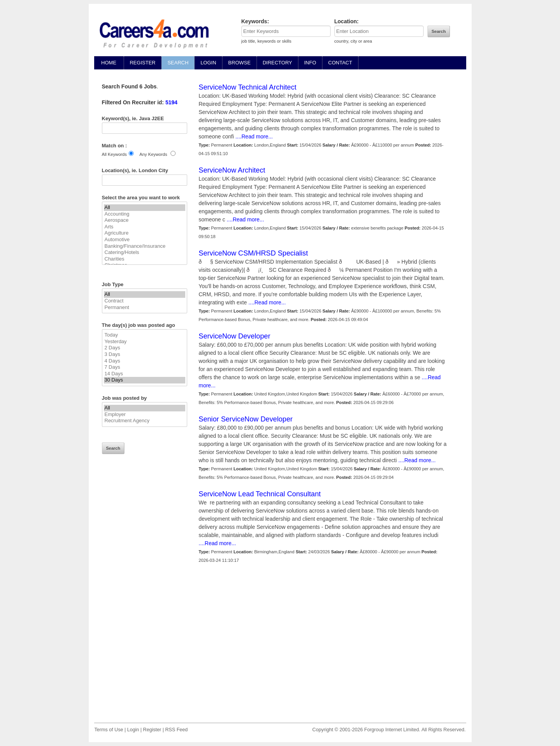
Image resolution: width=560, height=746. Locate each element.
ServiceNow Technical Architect (248, 87)
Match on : (115, 146)
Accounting (145, 214)
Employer (145, 415)
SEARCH (178, 63)
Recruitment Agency (145, 421)
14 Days (145, 374)
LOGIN (208, 63)
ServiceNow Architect (232, 170)
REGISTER (143, 63)
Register (152, 730)
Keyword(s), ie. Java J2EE (133, 118)
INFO (310, 63)
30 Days (145, 380)
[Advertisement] (145, 594)
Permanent (145, 308)
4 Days (145, 361)
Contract (145, 301)
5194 (171, 102)
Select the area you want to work (141, 198)
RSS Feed (176, 730)
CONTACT (340, 63)
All (145, 208)
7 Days (145, 367)
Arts (145, 227)
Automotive (145, 240)
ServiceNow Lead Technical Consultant (260, 494)
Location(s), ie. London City (135, 170)
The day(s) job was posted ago (139, 325)
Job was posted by (124, 398)
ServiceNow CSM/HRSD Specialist (253, 253)
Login (133, 730)
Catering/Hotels (145, 253)
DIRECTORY (277, 63)
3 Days (145, 355)
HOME (109, 63)
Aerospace (145, 220)
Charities (145, 259)
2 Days (145, 348)
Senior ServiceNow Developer (246, 419)
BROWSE (240, 63)
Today (145, 335)
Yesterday (145, 342)
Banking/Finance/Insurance (145, 246)
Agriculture (145, 233)
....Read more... (253, 136)
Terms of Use (109, 730)
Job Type (113, 284)
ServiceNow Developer (235, 336)
